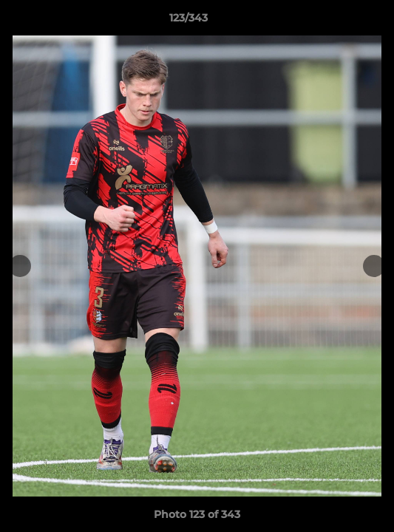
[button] (341, 21)
